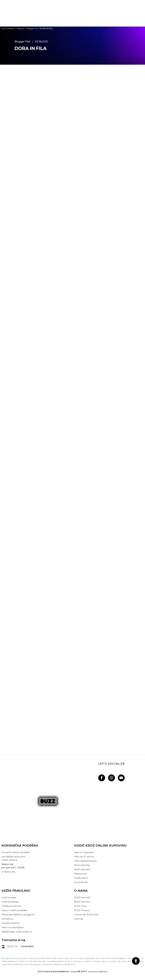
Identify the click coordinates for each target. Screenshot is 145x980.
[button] (136, 961)
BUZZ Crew (80, 906)
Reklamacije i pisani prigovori (17, 932)
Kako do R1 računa (84, 857)
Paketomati (80, 874)
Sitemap (79, 919)
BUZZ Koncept (82, 897)
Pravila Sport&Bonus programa (18, 915)
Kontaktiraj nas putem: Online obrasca (14, 858)
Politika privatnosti (11, 906)
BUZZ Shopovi (82, 910)
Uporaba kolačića (10, 923)
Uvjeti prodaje (9, 897)
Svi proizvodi (81, 882)
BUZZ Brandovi (82, 902)
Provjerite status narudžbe (16, 852)
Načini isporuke (82, 869)
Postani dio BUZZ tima (86, 915)
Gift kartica (7, 919)
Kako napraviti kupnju (85, 861)
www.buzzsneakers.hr (57, 971)
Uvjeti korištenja (10, 902)
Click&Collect (81, 878)
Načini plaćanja (82, 865)
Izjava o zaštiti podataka (14, 910)
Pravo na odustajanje (13, 927)
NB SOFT (82, 971)
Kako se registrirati (84, 852)
